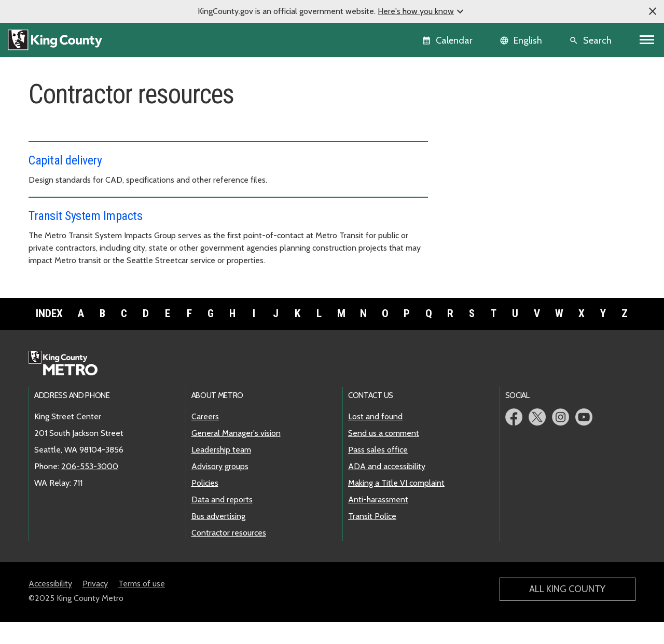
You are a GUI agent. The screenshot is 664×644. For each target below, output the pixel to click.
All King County (567, 611)
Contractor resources (489, 274)
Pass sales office (378, 471)
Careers (467, 124)
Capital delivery (65, 160)
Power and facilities (485, 290)
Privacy (95, 605)
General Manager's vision (494, 141)
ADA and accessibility (387, 488)
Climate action (475, 191)
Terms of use (142, 605)
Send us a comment (384, 455)
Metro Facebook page (514, 439)
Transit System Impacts (85, 216)
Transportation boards (493, 224)
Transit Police (372, 538)
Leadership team (480, 157)
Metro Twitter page (537, 439)
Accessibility (50, 605)
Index (49, 335)
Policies (467, 174)
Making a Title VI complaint (396, 505)
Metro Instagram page (561, 439)
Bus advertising (477, 257)
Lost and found (375, 438)
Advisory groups (482, 207)
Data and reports (484, 241)
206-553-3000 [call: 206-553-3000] (90, 488)
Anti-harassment (378, 521)
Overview (467, 108)
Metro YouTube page (584, 439)
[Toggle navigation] (647, 40)
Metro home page (69, 386)
